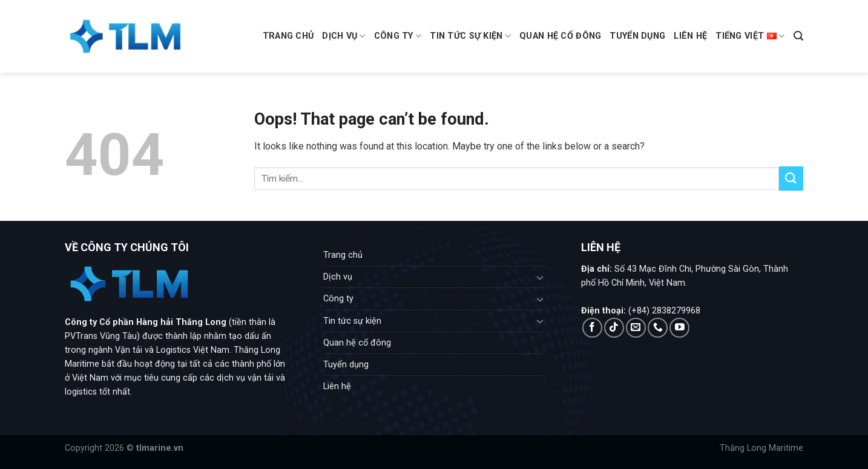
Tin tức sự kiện (470, 36)
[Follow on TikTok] (614, 328)
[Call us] (658, 328)
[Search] (798, 36)
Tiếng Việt (750, 36)
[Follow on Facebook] (592, 328)
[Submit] (791, 178)
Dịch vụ (344, 36)
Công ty (398, 36)
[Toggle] (541, 277)
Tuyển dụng (637, 36)
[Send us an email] (636, 328)
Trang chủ (288, 36)
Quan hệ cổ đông (560, 36)
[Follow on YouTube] (679, 328)
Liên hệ (690, 36)
